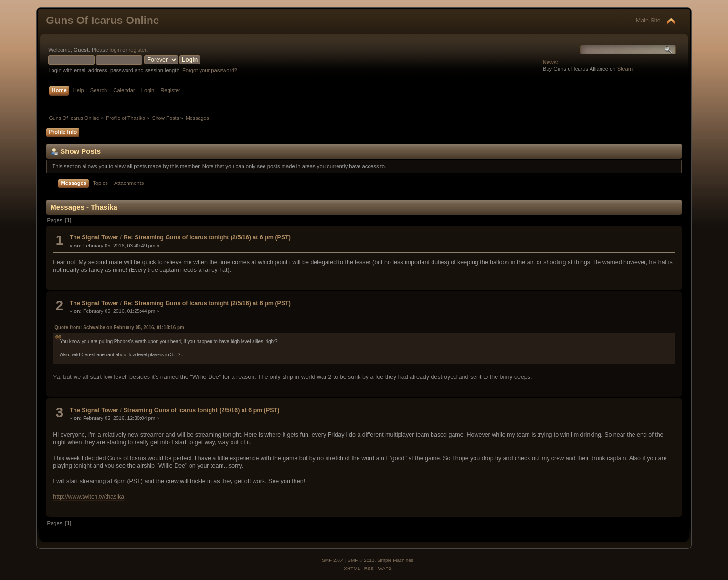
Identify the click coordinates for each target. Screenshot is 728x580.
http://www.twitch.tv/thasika (89, 497)
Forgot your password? (210, 70)
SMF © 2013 (361, 560)
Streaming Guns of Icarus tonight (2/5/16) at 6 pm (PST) (201, 410)
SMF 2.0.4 (333, 560)
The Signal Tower (94, 237)
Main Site (648, 21)
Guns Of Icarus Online (102, 20)
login (116, 50)
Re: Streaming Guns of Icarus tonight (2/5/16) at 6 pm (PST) (207, 237)
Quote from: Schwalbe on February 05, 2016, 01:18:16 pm (119, 328)
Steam (625, 69)
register (137, 50)
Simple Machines (395, 560)
